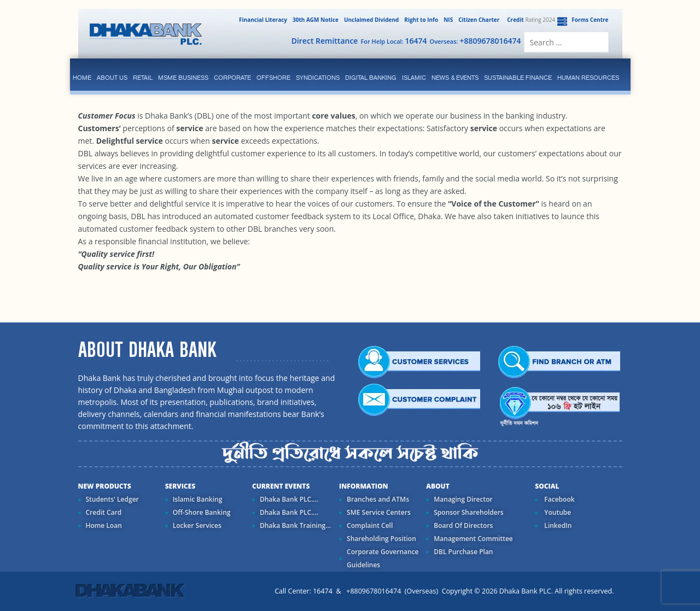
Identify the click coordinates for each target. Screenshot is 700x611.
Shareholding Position (381, 539)
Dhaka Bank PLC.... (289, 499)
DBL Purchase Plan (463, 552)
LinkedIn (557, 525)
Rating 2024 (530, 20)
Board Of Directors (463, 525)
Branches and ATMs (378, 499)
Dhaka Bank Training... (295, 525)
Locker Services (197, 525)
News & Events (455, 78)
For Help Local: (393, 41)
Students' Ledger (112, 499)
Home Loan (104, 525)
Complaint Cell (370, 525)
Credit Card (104, 512)
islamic (414, 78)
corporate (232, 78)
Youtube (557, 512)
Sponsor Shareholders (468, 512)
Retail (143, 78)
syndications (318, 78)
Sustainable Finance (518, 78)
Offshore (273, 78)
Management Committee (473, 539)
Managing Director (463, 499)
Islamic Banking (198, 499)
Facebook (558, 499)
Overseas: (476, 41)
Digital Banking (371, 78)
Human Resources (588, 78)
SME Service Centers (379, 512)
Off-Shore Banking (202, 512)
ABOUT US (112, 78)
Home (82, 78)
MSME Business (183, 78)
